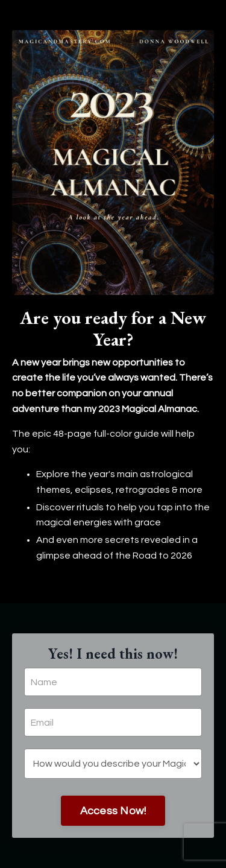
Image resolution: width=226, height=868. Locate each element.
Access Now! (113, 811)
